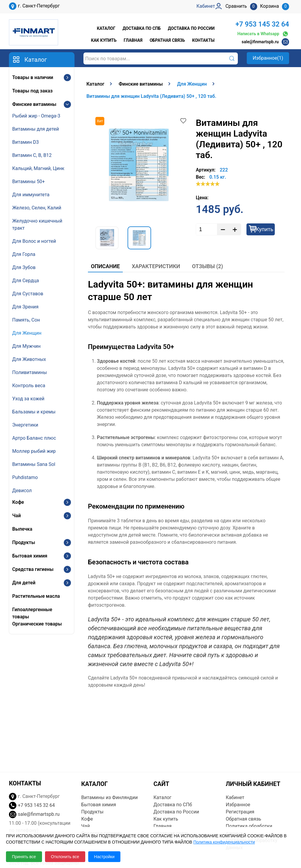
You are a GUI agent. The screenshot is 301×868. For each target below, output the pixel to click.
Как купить (104, 40)
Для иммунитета (31, 195)
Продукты (24, 542)
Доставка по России (191, 28)
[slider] (208, 184)
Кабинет (235, 797)
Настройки (104, 857)
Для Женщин (27, 333)
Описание (105, 266)
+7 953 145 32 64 (262, 24)
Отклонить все (65, 857)
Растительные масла (36, 596)
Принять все (24, 857)
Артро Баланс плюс (34, 438)
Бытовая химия (30, 556)
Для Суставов (28, 294)
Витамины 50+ (28, 182)
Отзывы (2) (207, 266)
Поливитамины (30, 372)
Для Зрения (25, 307)
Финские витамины (34, 104)
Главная (133, 40)
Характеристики (156, 266)
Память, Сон (26, 320)
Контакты (203, 40)
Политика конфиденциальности (224, 842)
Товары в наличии (33, 77)
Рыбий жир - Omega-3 (36, 116)
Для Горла (24, 254)
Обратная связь (167, 40)
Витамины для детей (36, 129)
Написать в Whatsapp (263, 34)
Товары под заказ (32, 91)
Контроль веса (29, 386)
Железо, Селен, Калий (37, 208)
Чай (17, 516)
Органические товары (37, 624)
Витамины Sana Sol (34, 464)
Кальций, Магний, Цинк (38, 168)
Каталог (106, 28)
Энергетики (25, 425)
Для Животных (29, 359)
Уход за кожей (28, 399)
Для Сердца (26, 281)
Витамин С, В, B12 (32, 155)
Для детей (24, 583)
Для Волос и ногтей (34, 241)
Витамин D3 (25, 142)
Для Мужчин (26, 346)
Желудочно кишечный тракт (37, 224)
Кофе (18, 502)
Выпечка (22, 529)
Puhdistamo (25, 477)
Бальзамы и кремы (34, 412)
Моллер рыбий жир (34, 451)
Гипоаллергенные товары (32, 613)
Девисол (22, 491)
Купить (264, 229)
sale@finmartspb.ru (260, 42)
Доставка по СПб (142, 28)
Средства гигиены (33, 569)
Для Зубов (24, 267)
